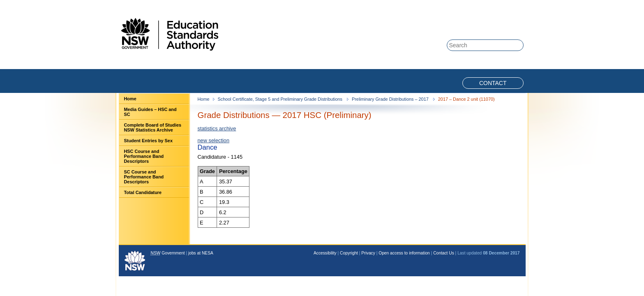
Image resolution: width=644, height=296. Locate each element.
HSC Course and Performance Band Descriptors (144, 156)
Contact (493, 83)
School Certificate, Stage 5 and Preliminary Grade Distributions (281, 99)
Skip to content (492, 5)
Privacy (368, 253)
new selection (214, 140)
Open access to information (404, 253)
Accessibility (325, 253)
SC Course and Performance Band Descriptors (144, 177)
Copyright (349, 253)
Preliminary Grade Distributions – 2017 (391, 99)
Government (168, 253)
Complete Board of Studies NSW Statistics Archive (153, 127)
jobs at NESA (201, 253)
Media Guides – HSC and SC (150, 112)
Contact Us (444, 253)
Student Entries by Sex (148, 141)
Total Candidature (143, 192)
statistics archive (217, 128)
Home (130, 99)
